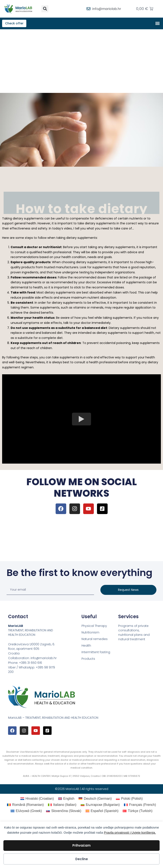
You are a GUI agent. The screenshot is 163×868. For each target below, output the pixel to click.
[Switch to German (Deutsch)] (95, 799)
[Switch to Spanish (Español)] (102, 812)
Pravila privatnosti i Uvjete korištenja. (130, 832)
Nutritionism (90, 633)
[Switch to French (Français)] (140, 805)
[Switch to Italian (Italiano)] (62, 805)
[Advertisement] (81, 62)
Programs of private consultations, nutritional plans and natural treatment (134, 633)
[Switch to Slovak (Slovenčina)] (64, 812)
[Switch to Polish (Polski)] (129, 799)
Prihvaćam (81, 845)
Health (86, 646)
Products (88, 659)
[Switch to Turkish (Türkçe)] (138, 812)
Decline (82, 859)
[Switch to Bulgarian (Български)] (100, 805)
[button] (45, 9)
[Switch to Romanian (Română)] (25, 805)
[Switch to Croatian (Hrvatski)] (37, 799)
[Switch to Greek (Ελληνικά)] (26, 812)
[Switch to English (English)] (66, 799)
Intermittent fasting (96, 653)
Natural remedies (95, 640)
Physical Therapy (94, 626)
